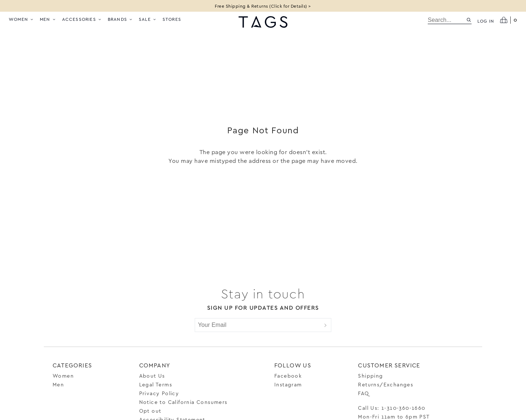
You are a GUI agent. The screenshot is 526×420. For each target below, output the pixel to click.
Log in (486, 21)
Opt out (150, 411)
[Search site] (469, 20)
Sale (148, 19)
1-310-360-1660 (403, 408)
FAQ (363, 393)
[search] (447, 20)
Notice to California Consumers (183, 402)
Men (48, 19)
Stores (172, 19)
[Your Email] (258, 325)
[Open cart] (509, 20)
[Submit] (325, 325)
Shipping (370, 376)
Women (21, 19)
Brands (120, 19)
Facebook (288, 376)
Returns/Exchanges (386, 384)
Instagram (288, 384)
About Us (152, 376)
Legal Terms (156, 384)
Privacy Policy (159, 393)
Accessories (82, 19)
